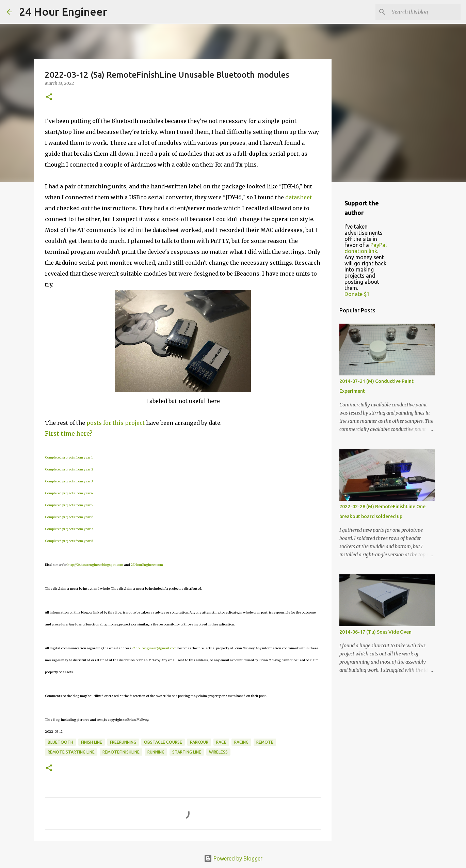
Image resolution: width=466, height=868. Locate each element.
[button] (49, 97)
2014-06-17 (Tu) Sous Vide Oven (375, 632)
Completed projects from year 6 (69, 517)
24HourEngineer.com (147, 565)
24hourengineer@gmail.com (154, 648)
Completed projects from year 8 (69, 541)
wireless (218, 752)
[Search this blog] (425, 12)
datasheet (299, 197)
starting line (187, 752)
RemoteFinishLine (121, 752)
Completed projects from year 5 (69, 505)
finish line (92, 742)
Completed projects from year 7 (69, 529)
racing (241, 742)
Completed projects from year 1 (69, 457)
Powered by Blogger (233, 858)
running (156, 752)
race (221, 742)
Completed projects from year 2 (69, 469)
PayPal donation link (366, 248)
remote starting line (71, 752)
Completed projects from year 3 (69, 481)
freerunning (123, 742)
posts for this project (116, 423)
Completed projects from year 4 (69, 493)
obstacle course (163, 742)
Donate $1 (357, 294)
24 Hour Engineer (63, 12)
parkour (199, 742)
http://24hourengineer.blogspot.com (95, 565)
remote (265, 742)
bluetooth (60, 742)
